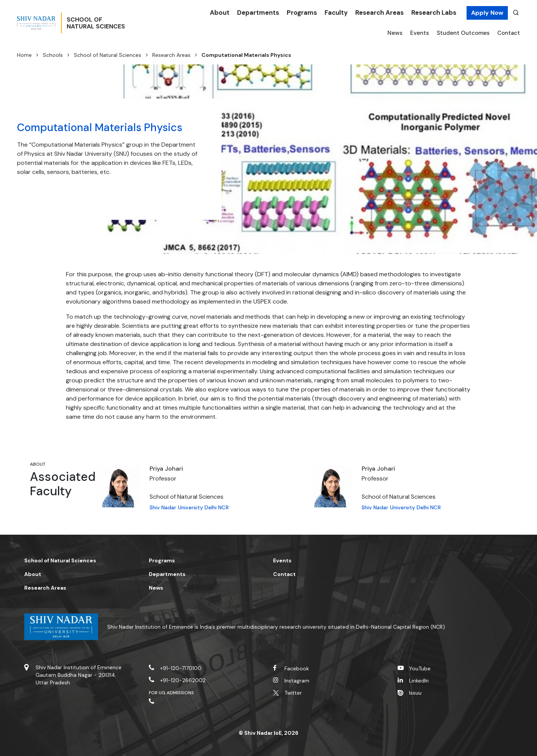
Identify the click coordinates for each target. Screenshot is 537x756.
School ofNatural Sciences (118, 23)
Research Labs (434, 13)
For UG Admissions (172, 693)
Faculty (336, 13)
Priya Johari (166, 469)
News (395, 33)
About (220, 13)
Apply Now (487, 13)
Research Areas (379, 13)
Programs (302, 13)
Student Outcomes (463, 33)
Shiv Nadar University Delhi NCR (189, 507)
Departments (258, 13)
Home (24, 55)
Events (420, 33)
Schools (53, 55)
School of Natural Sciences (108, 55)
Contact (509, 33)
